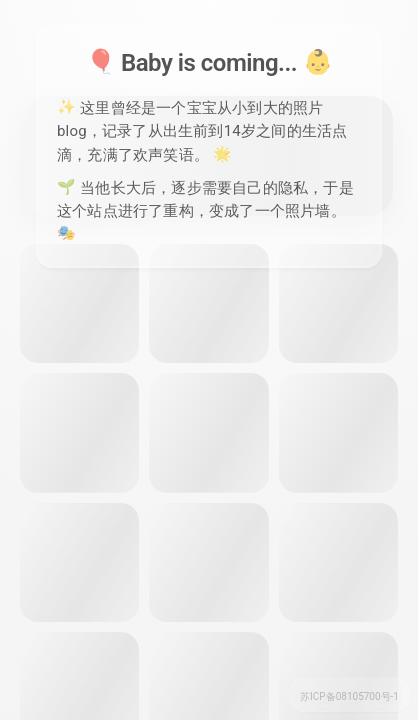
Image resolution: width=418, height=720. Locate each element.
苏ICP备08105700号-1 (349, 696)
